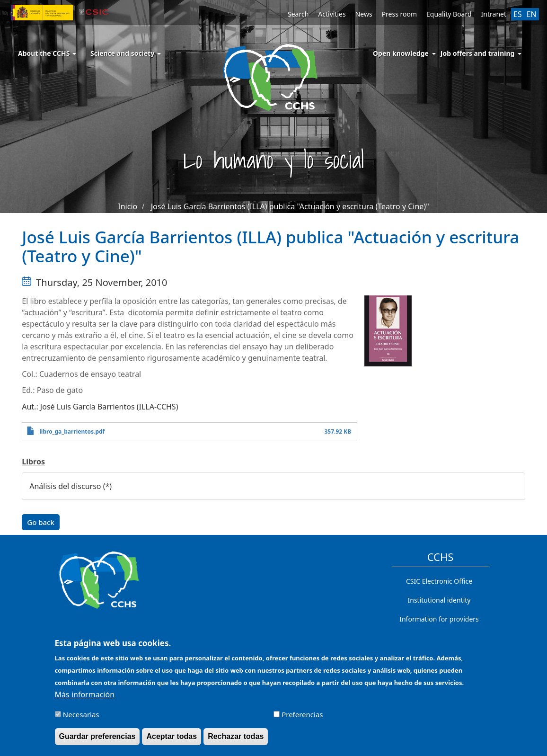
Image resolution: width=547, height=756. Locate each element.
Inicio (128, 206)
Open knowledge (401, 53)
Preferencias (302, 714)
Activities (332, 14)
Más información (85, 694)
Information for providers (439, 619)
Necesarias (81, 714)
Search (298, 14)
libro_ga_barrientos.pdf (72, 431)
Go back (41, 522)
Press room (399, 14)
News (364, 14)
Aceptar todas (172, 736)
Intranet (494, 14)
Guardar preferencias (97, 736)
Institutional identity (439, 600)
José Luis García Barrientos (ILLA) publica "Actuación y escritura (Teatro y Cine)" (290, 206)
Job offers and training (478, 53)
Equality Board (449, 14)
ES (518, 14)
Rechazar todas (236, 736)
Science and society (126, 53)
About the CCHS (47, 53)
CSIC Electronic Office (439, 581)
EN (532, 14)
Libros (33, 462)
